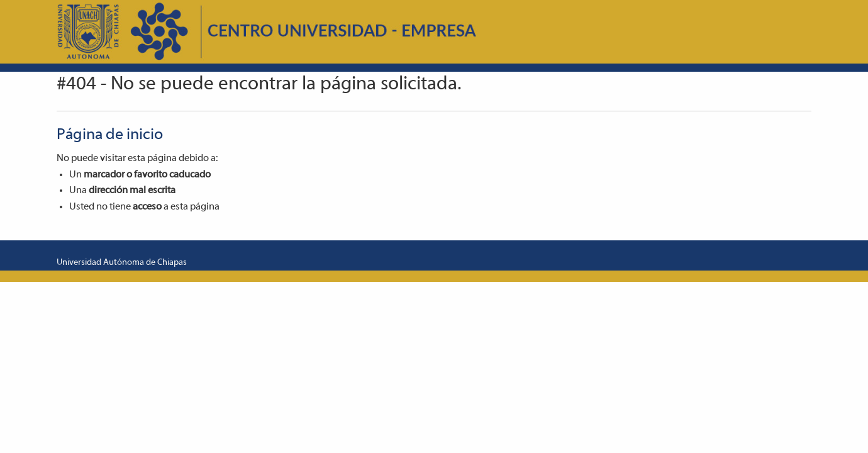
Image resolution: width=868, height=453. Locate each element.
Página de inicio (110, 135)
